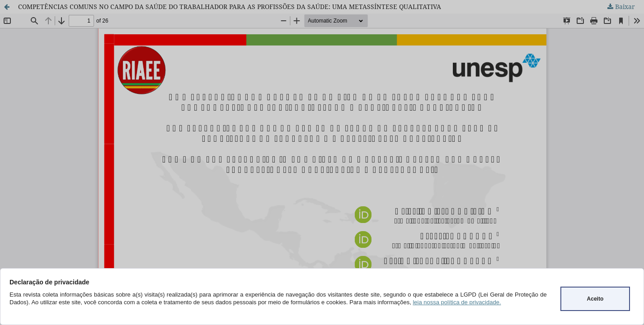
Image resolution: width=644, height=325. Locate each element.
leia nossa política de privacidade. (457, 302)
